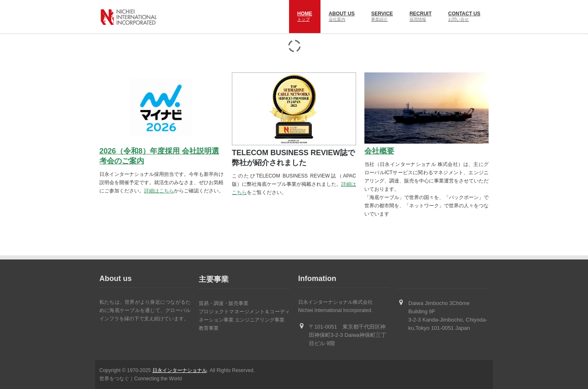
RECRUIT (421, 17)
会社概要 (379, 151)
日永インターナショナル (180, 370)
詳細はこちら (159, 191)
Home (305, 17)
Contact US (464, 17)
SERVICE (382, 17)
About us (342, 17)
